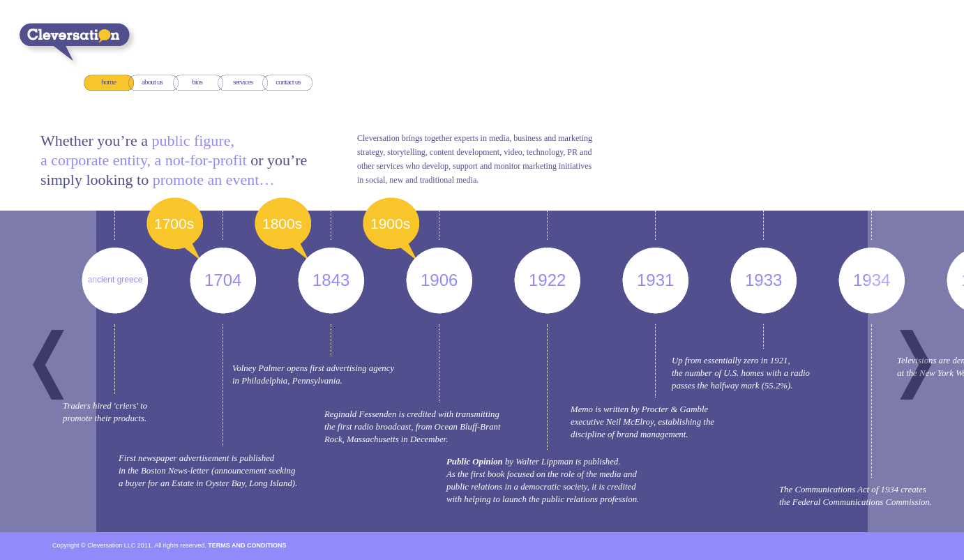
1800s (284, 223)
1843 (333, 280)
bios (197, 82)
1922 (549, 280)
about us (152, 82)
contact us (288, 82)
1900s (392, 223)
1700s (176, 223)
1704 (225, 280)
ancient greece (118, 280)
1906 (441, 280)
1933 (766, 280)
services (243, 82)
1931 (657, 280)
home (108, 82)
